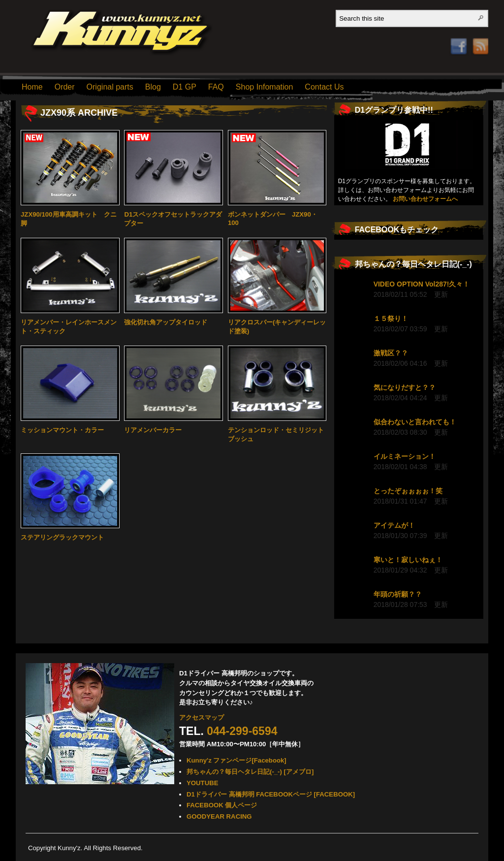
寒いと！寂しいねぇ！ (408, 560)
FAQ (216, 87)
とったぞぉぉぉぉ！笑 (408, 491)
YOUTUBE (202, 783)
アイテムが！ (394, 525)
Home (32, 87)
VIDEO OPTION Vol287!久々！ (422, 284)
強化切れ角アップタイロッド (166, 322)
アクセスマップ (202, 717)
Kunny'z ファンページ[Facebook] (236, 760)
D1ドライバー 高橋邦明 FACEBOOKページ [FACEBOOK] (271, 794)
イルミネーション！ (405, 456)
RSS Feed (478, 36)
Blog (153, 87)
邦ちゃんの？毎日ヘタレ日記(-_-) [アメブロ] (250, 772)
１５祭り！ (391, 319)
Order (65, 87)
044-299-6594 (242, 731)
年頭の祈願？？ (398, 594)
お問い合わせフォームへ (425, 199)
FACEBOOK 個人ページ (222, 805)
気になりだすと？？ (405, 387)
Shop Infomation (265, 87)
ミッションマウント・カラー (62, 430)
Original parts (110, 87)
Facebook (459, 33)
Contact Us (324, 87)
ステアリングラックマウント (62, 537)
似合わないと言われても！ (415, 422)
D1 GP (185, 87)
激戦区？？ (391, 353)
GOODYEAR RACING (219, 816)
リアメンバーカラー (153, 430)
